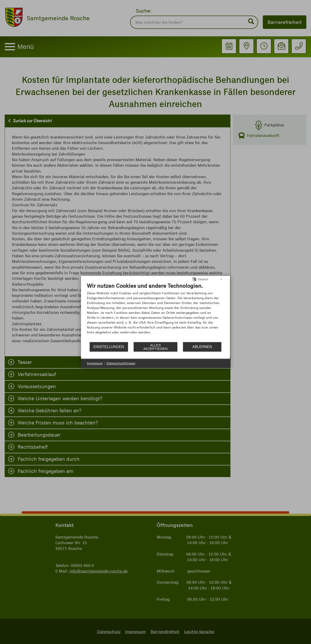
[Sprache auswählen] (194, 279)
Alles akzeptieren (155, 347)
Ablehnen (202, 347)
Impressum (95, 363)
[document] (155, 312)
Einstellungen (109, 347)
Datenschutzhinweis (121, 363)
